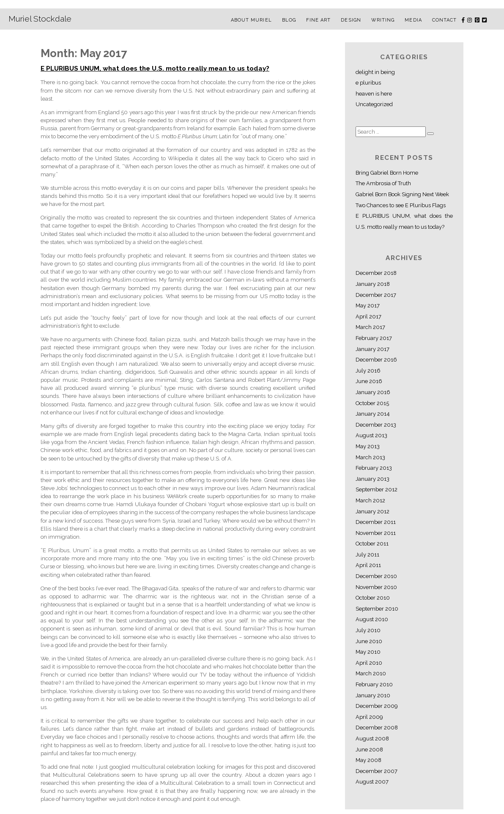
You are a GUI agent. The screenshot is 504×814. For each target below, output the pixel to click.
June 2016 (369, 381)
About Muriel (251, 20)
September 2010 (377, 609)
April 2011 (368, 565)
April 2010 (369, 663)
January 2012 (373, 511)
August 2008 (372, 739)
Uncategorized (374, 104)
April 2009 (369, 717)
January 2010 (373, 695)
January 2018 (373, 284)
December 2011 (376, 522)
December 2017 (376, 295)
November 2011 (376, 533)
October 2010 (373, 598)
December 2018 (376, 273)
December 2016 (376, 360)
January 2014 (373, 414)
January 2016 (373, 392)
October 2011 (372, 544)
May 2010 (368, 652)
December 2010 (376, 576)
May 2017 (368, 306)
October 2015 (372, 403)
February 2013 (374, 468)
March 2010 (371, 673)
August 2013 (371, 435)
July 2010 (368, 630)
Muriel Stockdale (40, 19)
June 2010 (369, 641)
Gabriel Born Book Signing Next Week (402, 194)
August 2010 (372, 619)
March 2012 (370, 500)
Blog (289, 20)
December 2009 (377, 706)
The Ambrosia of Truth (383, 183)
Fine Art (319, 20)
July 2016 (368, 371)
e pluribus (368, 83)
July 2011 (367, 555)
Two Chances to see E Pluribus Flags (401, 205)
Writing (383, 20)
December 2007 (377, 771)
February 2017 (374, 338)
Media (413, 20)
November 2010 (376, 587)
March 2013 (370, 457)
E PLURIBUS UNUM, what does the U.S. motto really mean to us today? (155, 69)
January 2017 (373, 349)
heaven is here (374, 94)
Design (351, 20)
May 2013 (368, 446)
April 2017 (368, 317)
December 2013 (376, 425)
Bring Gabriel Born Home (387, 173)
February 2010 (374, 684)
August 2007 (372, 782)
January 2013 (373, 479)
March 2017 (370, 327)
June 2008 (369, 750)
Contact (445, 20)
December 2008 (377, 728)
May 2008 (368, 760)
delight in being (375, 72)
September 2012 (377, 489)
